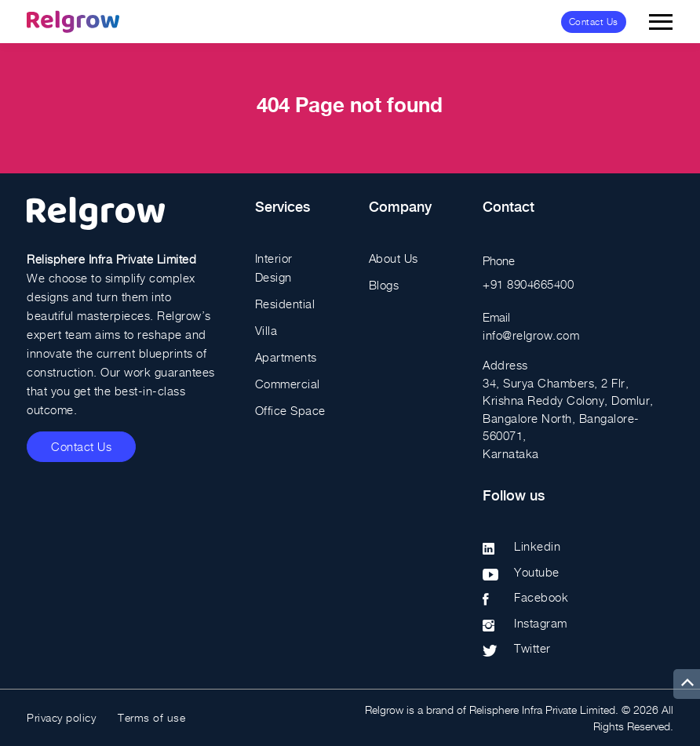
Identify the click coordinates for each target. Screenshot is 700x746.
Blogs (384, 285)
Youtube (537, 572)
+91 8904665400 (528, 284)
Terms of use (151, 717)
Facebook (541, 597)
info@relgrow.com (531, 335)
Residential (285, 304)
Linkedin (537, 546)
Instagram (541, 623)
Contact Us (594, 22)
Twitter (532, 648)
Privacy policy (61, 717)
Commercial (288, 384)
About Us (394, 258)
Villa (266, 330)
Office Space (290, 410)
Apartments (286, 357)
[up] (687, 684)
